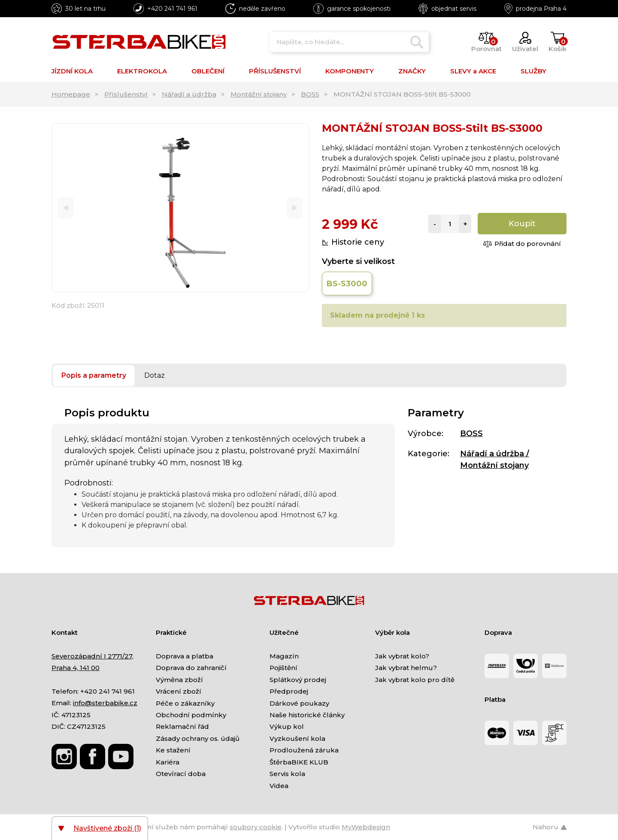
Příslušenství (126, 94)
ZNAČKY (412, 71)
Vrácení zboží (179, 691)
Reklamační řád (182, 726)
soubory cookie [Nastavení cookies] (256, 827)
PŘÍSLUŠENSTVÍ (275, 71)
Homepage (71, 94)
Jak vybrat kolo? (402, 656)
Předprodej (289, 691)
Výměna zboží (179, 680)
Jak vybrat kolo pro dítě (415, 680)
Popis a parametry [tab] (94, 375)
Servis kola (287, 774)
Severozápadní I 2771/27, (92, 656)
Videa (279, 786)
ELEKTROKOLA (142, 71)
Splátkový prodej (298, 680)
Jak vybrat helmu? (406, 668)
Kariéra (168, 762)
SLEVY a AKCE (473, 71)
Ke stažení (173, 750)
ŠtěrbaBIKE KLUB (299, 762)
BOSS (310, 94)
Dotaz (154, 375)
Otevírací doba (181, 774)
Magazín (284, 656)
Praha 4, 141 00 (76, 668)
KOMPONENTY (350, 71)
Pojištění (283, 668)
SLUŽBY (533, 71)
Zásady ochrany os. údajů (198, 738)
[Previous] (66, 208)
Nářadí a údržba (189, 94)
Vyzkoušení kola (297, 738)
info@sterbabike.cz (105, 703)
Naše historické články (307, 715)
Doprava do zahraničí (191, 668)
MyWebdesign (366, 827)
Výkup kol (287, 726)
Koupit (522, 224)
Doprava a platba (185, 656)
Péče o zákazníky (185, 703)
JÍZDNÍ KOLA (72, 71)
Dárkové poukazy (299, 703)
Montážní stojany (259, 94)
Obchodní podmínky (191, 715)
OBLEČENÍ (208, 71)
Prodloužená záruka (304, 750)
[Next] (295, 208)
